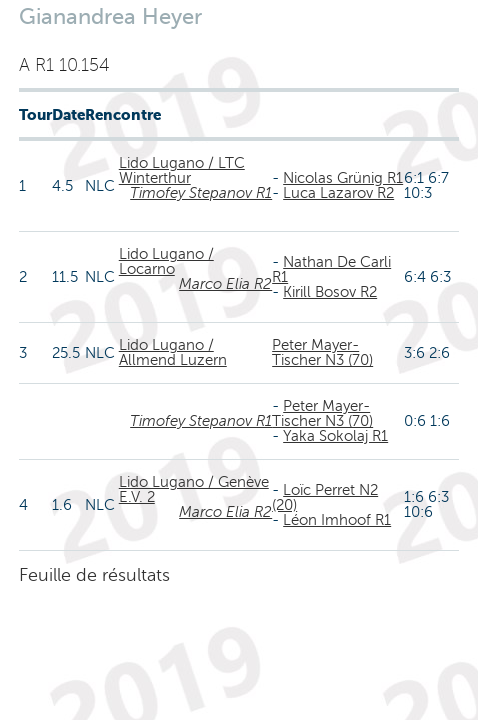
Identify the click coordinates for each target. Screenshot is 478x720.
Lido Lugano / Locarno (166, 261)
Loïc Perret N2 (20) (325, 497)
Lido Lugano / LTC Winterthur (182, 170)
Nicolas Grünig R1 (343, 178)
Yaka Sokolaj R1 (335, 436)
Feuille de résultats (94, 575)
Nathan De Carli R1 (331, 269)
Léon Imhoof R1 (337, 520)
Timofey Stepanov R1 (201, 193)
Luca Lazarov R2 (338, 193)
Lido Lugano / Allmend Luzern (173, 352)
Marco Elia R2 (225, 284)
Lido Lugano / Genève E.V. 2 (194, 489)
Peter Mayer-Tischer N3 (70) (322, 352)
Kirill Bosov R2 (330, 292)
